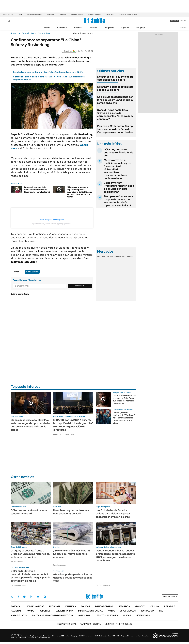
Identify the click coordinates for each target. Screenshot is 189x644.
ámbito (14, 33)
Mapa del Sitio (19, 615)
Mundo (30, 611)
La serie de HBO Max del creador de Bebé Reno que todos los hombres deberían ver (124, 399)
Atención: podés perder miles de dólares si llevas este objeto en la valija (73, 578)
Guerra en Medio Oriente (128, 15)
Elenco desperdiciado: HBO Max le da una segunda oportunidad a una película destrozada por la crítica (30, 425)
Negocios (109, 28)
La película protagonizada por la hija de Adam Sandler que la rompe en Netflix (48, 72)
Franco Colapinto (94, 15)
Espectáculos (28, 33)
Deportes (45, 611)
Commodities (120, 256)
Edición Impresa (64, 611)
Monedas (101, 256)
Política (94, 28)
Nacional (16, 611)
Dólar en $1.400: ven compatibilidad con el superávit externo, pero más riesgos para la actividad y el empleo (30, 576)
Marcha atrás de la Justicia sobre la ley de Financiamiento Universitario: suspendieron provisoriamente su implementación (117, 169)
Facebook (18, 597)
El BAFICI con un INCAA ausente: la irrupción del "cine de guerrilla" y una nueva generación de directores (73, 425)
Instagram (24, 597)
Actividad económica (35, 15)
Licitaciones (143, 615)
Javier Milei (110, 15)
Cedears (131, 256)
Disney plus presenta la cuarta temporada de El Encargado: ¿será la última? (37, 190)
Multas (127, 615)
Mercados (124, 606)
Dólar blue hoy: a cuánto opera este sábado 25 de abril (115, 78)
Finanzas (78, 28)
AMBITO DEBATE (118, 624)
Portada (16, 606)
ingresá (183, 21)
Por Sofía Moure (17, 562)
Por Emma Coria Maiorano (63, 434)
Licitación (62, 15)
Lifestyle (170, 606)
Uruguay (141, 28)
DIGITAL (67, 624)
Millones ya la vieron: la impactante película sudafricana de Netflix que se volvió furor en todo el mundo (79, 192)
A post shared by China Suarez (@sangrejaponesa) (52, 224)
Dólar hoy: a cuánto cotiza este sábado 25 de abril (115, 88)
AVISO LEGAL (85, 615)
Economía (62, 28)
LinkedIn (31, 597)
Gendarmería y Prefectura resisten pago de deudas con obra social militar (119, 187)
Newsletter (183, 28)
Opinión (125, 28)
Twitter (12, 597)
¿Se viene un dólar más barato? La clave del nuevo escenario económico (72, 554)
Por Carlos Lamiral (103, 585)
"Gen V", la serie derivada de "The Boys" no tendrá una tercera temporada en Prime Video (124, 418)
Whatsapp (45, 597)
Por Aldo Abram (59, 565)
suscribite (175, 21)
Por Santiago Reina (18, 585)
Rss (161, 611)
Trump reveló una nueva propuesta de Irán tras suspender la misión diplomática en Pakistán (118, 201)
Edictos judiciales (107, 615)
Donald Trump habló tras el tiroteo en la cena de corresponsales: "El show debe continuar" (115, 114)
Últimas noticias (35, 606)
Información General (91, 611)
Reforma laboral (77, 15)
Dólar (20, 15)
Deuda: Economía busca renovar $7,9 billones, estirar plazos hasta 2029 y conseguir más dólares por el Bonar (115, 555)
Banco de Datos (104, 606)
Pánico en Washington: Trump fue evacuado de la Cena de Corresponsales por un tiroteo (115, 129)
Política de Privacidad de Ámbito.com (52, 615)
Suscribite (80, 286)
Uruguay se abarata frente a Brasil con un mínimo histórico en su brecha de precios (30, 554)
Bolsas (110, 256)
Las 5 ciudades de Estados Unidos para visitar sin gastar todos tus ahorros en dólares (113, 514)
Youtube (38, 597)
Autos (111, 611)
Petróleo (51, 15)
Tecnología (147, 611)
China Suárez (44, 33)
